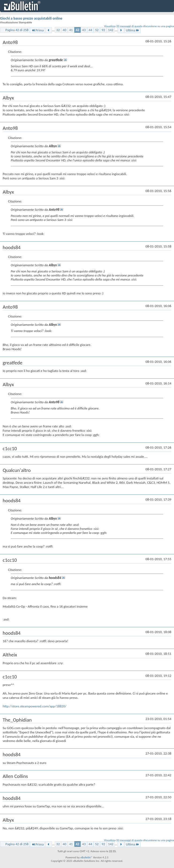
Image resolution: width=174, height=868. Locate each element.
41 (71, 30)
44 (90, 30)
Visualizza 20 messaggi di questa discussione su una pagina (139, 26)
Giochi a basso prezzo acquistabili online (31, 18)
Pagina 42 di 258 (17, 30)
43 (84, 30)
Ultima (133, 30)
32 (58, 30)
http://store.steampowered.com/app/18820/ (35, 706)
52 (97, 30)
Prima (37, 30)
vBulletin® (86, 857)
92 (103, 30)
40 (64, 30)
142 (111, 30)
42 (77, 30)
